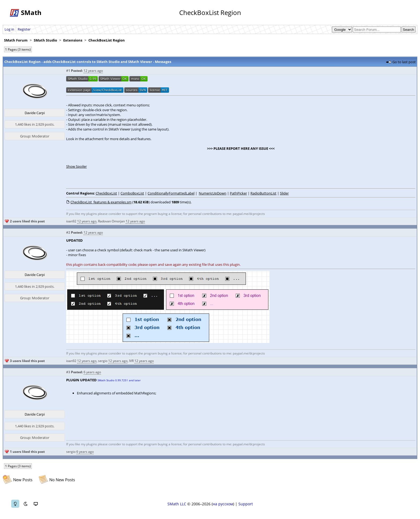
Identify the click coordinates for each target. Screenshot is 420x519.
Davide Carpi (35, 113)
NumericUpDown (213, 193)
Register (24, 29)
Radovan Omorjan (111, 221)
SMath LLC (177, 504)
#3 (68, 372)
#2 (68, 232)
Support (246, 504)
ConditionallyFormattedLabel (171, 193)
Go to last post (404, 62)
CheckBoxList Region (107, 40)
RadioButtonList (263, 193)
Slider (284, 193)
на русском (223, 504)
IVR (131, 361)
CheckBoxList (106, 193)
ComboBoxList (132, 193)
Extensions (73, 40)
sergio (103, 361)
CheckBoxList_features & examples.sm (101, 202)
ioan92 (71, 221)
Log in (9, 29)
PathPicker (238, 193)
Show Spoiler (76, 166)
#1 (68, 71)
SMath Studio (45, 40)
